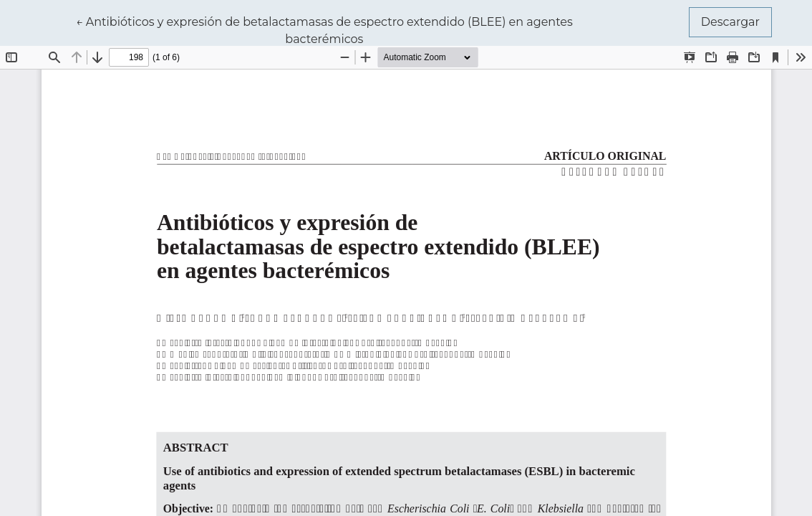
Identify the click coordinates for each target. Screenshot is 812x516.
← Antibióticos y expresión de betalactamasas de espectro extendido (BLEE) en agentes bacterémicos (324, 29)
